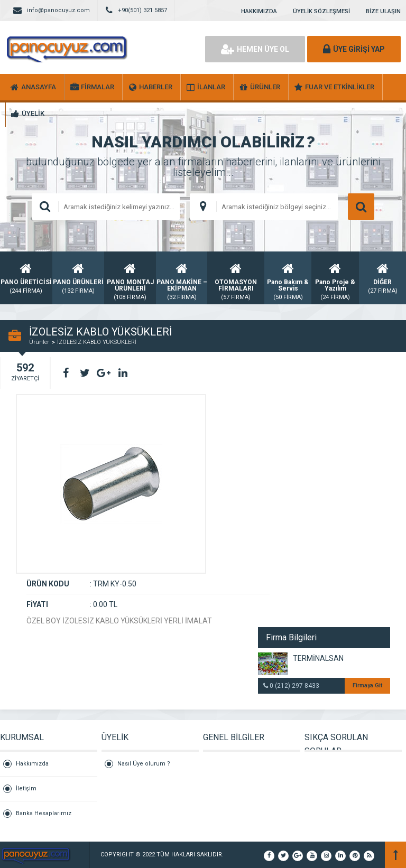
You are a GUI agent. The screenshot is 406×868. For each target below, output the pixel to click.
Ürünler (39, 342)
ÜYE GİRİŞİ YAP (354, 49)
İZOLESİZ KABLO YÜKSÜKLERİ (97, 342)
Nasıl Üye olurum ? (144, 764)
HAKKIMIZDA (259, 11)
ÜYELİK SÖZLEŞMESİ (321, 11)
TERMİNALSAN (318, 658)
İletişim (26, 788)
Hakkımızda (32, 764)
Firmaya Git (367, 685)
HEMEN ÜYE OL (255, 49)
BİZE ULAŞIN (383, 11)
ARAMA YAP (361, 207)
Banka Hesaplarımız (44, 813)
